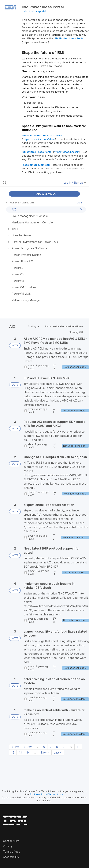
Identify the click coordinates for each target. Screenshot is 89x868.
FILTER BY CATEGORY (20, 203)
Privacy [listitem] (8, 846)
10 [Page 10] (71, 747)
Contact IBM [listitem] (11, 841)
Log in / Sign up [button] (75, 183)
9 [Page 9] (63, 747)
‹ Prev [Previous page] (28, 747)
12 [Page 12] (13, 752)
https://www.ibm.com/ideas (39, 139)
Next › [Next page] (45, 752)
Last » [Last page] (58, 752)
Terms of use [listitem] (12, 852)
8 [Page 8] (57, 747)
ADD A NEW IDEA (44, 194)
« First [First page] (15, 747)
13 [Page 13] (20, 752)
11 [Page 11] (78, 747)
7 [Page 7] (51, 747)
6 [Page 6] (44, 747)
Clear (80, 203)
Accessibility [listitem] (11, 857)
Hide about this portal (34, 11)
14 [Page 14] (28, 752)
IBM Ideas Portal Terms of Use (46, 794)
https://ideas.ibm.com (67, 152)
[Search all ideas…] (27, 183)
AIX (32, 368)
